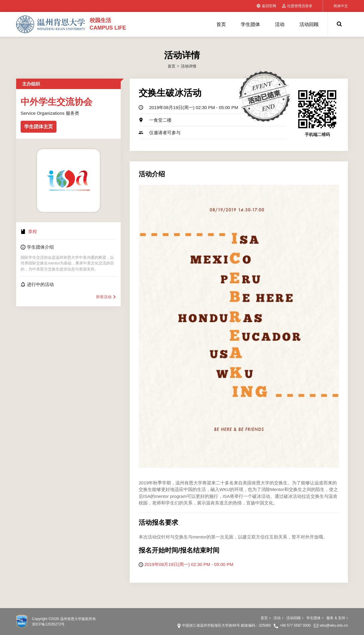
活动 (280, 24)
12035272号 (55, 624)
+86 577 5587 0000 (295, 625)
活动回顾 (309, 24)
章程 (33, 231)
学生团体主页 (39, 127)
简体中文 (341, 6)
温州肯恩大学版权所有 (78, 619)
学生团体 (250, 24)
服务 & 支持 (337, 618)
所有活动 (106, 297)
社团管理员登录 (297, 6)
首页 (221, 24)
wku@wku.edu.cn (334, 625)
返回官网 (266, 6)
